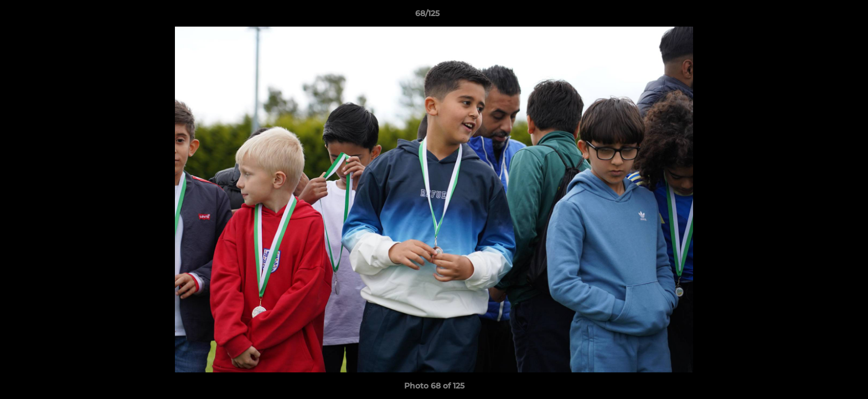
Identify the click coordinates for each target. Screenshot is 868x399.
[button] (821, 16)
